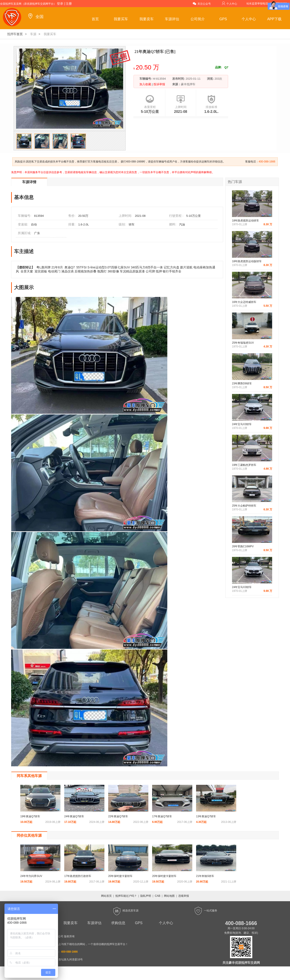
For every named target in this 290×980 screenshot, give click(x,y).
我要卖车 (147, 19)
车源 (33, 34)
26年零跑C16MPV (243, 546)
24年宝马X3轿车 (242, 424)
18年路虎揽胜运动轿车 (245, 221)
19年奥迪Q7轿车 (30, 816)
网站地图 (169, 896)
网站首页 (106, 896)
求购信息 (118, 923)
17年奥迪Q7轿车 (162, 816)
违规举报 (184, 896)
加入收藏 (146, 84)
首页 (95, 19)
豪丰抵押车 (188, 84)
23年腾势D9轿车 (242, 383)
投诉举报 (159, 84)
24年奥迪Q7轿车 (74, 816)
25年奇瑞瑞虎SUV (243, 343)
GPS (223, 19)
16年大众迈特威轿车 (244, 302)
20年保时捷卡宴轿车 (120, 876)
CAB (158, 896)
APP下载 (274, 19)
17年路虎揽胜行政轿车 (78, 876)
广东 (37, 233)
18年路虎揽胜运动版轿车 (247, 261)
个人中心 (229, 3)
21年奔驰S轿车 (205, 876)
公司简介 (198, 19)
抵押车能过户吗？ (126, 896)
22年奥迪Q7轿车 (118, 816)
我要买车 (121, 19)
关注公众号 (202, 3)
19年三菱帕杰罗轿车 (244, 465)
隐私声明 (146, 896)
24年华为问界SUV (31, 876)
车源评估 (172, 19)
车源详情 (29, 182)
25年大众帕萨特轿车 (244, 506)
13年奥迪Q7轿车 (206, 816)
